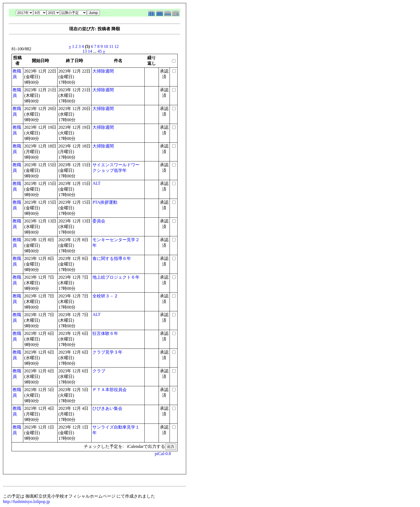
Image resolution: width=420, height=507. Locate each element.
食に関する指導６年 (112, 258)
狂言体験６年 (105, 333)
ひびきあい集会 (107, 408)
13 (85, 51)
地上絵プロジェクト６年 (116, 277)
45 (100, 51)
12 (117, 46)
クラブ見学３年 (107, 352)
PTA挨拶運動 (105, 202)
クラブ (99, 371)
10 (106, 46)
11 (111, 46)
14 (90, 51)
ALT (96, 183)
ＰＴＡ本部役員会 (110, 390)
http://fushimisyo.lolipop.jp (26, 502)
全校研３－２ (105, 296)
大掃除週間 (103, 71)
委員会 (99, 221)
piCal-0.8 (163, 454)
